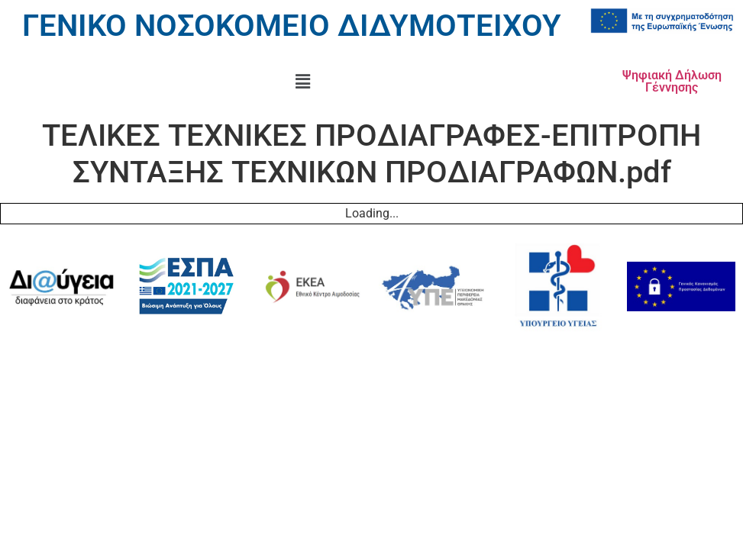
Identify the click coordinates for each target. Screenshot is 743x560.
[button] (302, 82)
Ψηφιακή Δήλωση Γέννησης (672, 81)
